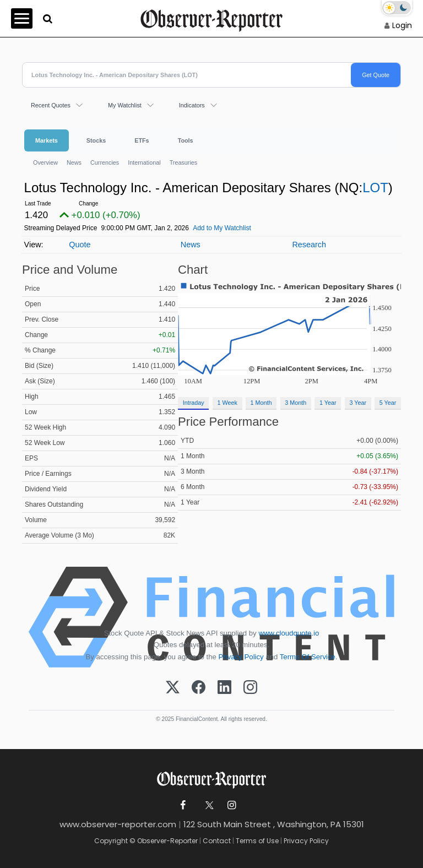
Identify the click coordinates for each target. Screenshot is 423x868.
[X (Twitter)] (173, 688)
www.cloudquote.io (289, 633)
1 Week (227, 403)
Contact (217, 841)
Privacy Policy (241, 657)
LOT (375, 188)
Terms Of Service (308, 657)
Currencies (105, 162)
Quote (80, 245)
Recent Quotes (51, 105)
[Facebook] (199, 688)
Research (309, 245)
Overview (45, 162)
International (144, 162)
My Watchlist (125, 105)
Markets (47, 140)
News (74, 162)
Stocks (96, 140)
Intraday (194, 403)
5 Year (388, 403)
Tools (186, 140)
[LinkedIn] (224, 688)
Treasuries (184, 162)
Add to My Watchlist (222, 228)
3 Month (295, 403)
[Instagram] (250, 688)
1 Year (328, 403)
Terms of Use (257, 841)
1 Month (261, 403)
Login (402, 25)
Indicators (192, 105)
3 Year (358, 403)
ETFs (142, 140)
